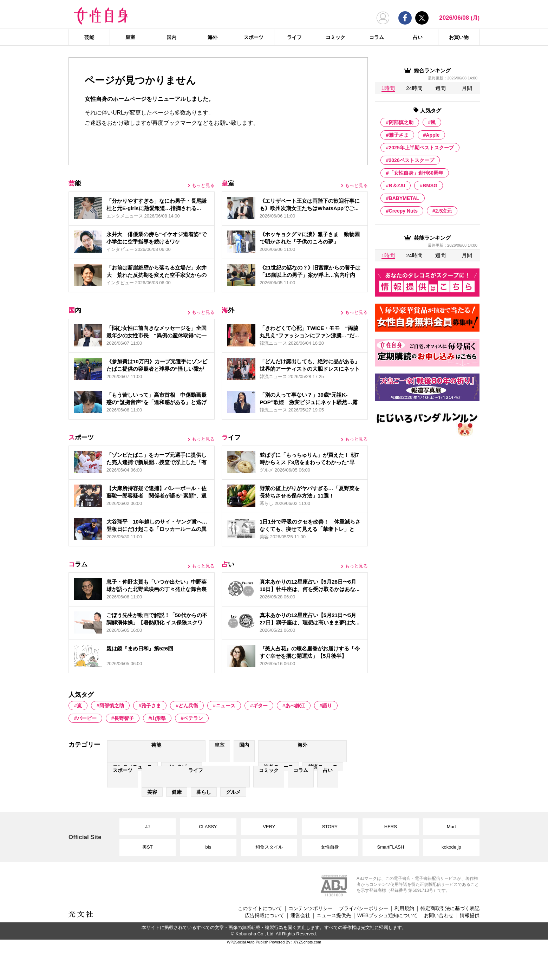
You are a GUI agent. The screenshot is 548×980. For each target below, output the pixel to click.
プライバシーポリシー (364, 908)
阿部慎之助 (401, 122)
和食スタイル (269, 847)
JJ (147, 827)
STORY (330, 827)
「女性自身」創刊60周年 (416, 173)
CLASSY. (208, 827)
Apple (433, 135)
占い (418, 37)
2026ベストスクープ (412, 160)
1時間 (388, 88)
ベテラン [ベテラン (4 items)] (193, 718)
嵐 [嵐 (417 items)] (79, 706)
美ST (148, 847)
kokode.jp (451, 847)
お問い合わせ (439, 915)
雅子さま (399, 135)
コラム (377, 37)
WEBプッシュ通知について (387, 915)
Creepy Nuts (403, 211)
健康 (177, 792)
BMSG (430, 186)
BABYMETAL (404, 198)
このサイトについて (260, 908)
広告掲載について (265, 915)
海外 (213, 37)
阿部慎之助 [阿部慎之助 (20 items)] (112, 706)
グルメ (233, 792)
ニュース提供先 (334, 915)
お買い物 (459, 37)
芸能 (89, 37)
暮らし (204, 792)
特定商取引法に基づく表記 (450, 908)
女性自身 (330, 847)
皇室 (130, 37)
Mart (451, 827)
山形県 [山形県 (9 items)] (158, 718)
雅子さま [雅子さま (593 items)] (151, 706)
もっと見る (203, 185)
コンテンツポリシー (311, 908)
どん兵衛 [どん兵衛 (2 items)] (188, 706)
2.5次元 (443, 211)
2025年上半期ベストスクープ (421, 148)
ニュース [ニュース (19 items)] (226, 706)
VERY (269, 827)
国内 (171, 37)
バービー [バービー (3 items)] (87, 718)
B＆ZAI (397, 186)
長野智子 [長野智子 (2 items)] (124, 718)
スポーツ (254, 37)
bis (208, 847)
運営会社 (300, 915)
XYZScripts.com (307, 942)
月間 (467, 88)
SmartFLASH (391, 847)
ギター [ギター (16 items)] (260, 706)
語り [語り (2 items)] (327, 706)
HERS (391, 827)
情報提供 (470, 915)
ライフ (294, 37)
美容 (152, 792)
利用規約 (404, 908)
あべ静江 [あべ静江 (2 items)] (295, 706)
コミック (335, 37)
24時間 (414, 88)
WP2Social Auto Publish (248, 942)
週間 (441, 88)
